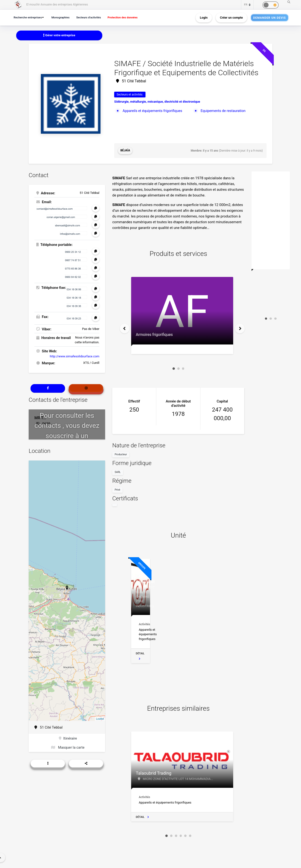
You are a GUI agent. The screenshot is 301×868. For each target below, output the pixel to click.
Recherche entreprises (28, 17)
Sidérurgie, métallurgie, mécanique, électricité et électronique (157, 102)
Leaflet (100, 719)
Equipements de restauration (223, 111)
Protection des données (127, 17)
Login (204, 18)
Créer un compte (231, 18)
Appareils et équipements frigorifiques (153, 111)
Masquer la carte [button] (68, 748)
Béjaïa (125, 151)
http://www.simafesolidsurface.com (75, 356)
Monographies (62, 17)
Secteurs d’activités (91, 17)
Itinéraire (68, 739)
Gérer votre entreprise (59, 35)
